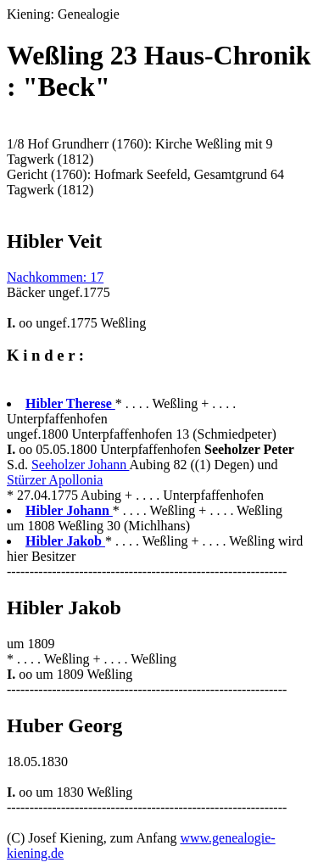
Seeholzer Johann (81, 465)
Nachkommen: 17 (55, 277)
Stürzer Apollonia (55, 480)
